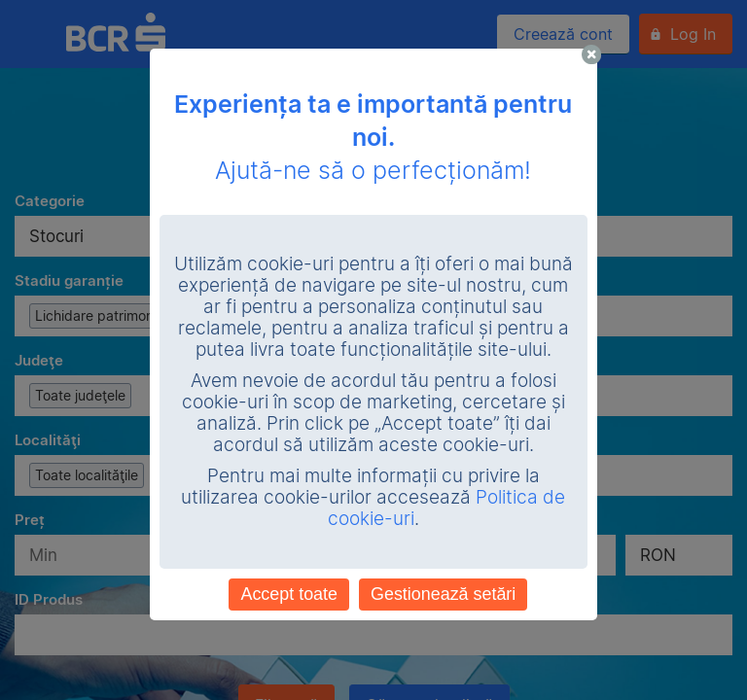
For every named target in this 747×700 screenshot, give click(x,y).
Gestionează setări (443, 594)
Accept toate (289, 594)
